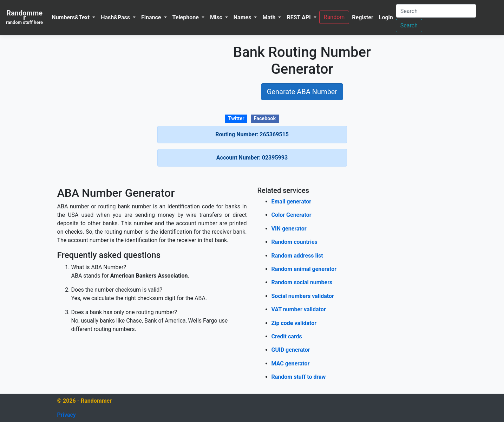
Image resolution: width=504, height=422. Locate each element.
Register (362, 17)
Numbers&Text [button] (71, 17)
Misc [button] (217, 17)
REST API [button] (299, 17)
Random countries (294, 242)
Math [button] (270, 17)
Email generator (292, 202)
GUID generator (291, 350)
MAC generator (291, 363)
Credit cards (287, 336)
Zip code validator (294, 323)
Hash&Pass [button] (116, 17)
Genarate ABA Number (302, 92)
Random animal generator (304, 269)
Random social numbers (302, 282)
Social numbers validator (303, 296)
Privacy (67, 415)
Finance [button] (152, 17)
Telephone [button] (186, 17)
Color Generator (292, 215)
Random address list (297, 256)
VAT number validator (299, 309)
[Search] (436, 11)
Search (409, 25)
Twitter (236, 119)
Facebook (265, 119)
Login (386, 17)
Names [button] (243, 17)
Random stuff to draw (299, 377)
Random (334, 17)
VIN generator (289, 229)
